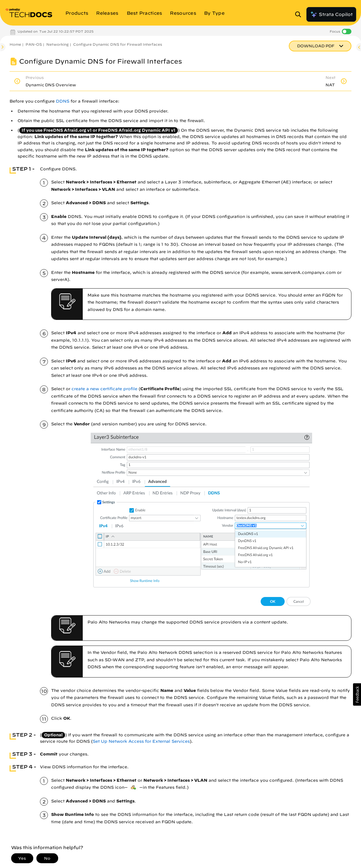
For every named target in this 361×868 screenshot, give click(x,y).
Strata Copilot (331, 14)
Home (15, 44)
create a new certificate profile (104, 389)
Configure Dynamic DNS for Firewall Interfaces (118, 44)
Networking (58, 44)
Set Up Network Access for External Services (141, 741)
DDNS (63, 101)
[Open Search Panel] (300, 14)
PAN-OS (34, 44)
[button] (357, 694)
